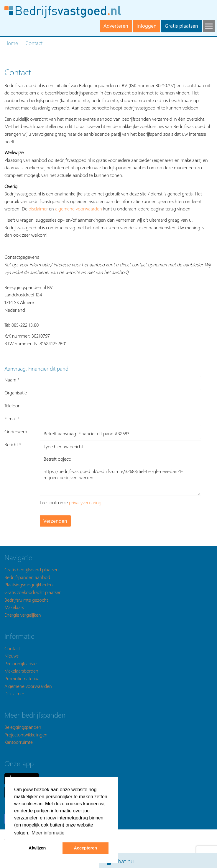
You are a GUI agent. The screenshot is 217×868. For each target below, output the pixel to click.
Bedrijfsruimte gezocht (26, 600)
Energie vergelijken (23, 615)
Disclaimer (14, 693)
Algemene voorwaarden (28, 686)
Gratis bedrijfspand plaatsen (32, 569)
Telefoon (13, 405)
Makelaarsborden (21, 671)
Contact (12, 648)
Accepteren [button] (86, 848)
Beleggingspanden (23, 727)
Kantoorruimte (19, 742)
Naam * (12, 380)
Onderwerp (16, 431)
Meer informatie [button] (48, 833)
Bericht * (13, 444)
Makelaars (14, 607)
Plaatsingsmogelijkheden (29, 584)
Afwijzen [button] (37, 848)
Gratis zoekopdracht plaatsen (33, 592)
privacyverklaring (85, 502)
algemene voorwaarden (79, 209)
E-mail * (12, 418)
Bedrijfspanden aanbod (27, 577)
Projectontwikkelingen (26, 735)
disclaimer (38, 209)
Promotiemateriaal (22, 678)
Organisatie (16, 392)
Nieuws (11, 656)
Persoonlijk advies (21, 663)
